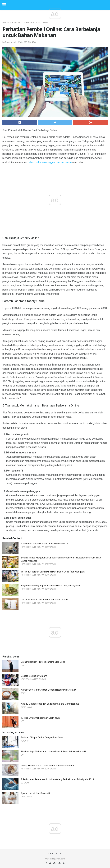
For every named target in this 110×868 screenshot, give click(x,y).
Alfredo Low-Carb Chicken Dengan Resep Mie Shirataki (49, 690)
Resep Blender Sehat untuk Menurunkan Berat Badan (48, 766)
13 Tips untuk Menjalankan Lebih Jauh (40, 718)
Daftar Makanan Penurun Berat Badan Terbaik (44, 600)
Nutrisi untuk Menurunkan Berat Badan (19, 23)
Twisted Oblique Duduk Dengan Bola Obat (42, 738)
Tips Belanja (43, 23)
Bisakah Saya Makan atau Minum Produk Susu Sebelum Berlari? (53, 752)
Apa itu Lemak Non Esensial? (35, 793)
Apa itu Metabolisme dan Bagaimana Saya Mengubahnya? (51, 704)
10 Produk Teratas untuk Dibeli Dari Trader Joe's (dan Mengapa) (53, 572)
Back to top (55, 853)
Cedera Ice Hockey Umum (34, 676)
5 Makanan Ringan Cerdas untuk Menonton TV (44, 544)
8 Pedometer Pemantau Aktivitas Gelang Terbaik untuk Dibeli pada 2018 (57, 779)
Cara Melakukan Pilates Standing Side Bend (43, 662)
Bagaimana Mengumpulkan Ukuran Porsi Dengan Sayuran (50, 586)
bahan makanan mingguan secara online (50, 162)
